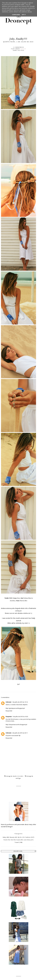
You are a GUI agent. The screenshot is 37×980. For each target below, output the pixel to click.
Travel (17, 842)
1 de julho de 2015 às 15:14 (20, 702)
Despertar (9, 717)
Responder (9, 711)
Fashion (23, 49)
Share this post (18, 50)
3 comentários (19, 47)
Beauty (12, 837)
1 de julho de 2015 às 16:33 (20, 717)
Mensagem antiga (24, 777)
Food (5, 840)
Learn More (16, 15)
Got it (24, 15)
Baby (4, 837)
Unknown (8, 702)
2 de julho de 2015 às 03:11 (20, 733)
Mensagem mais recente (14, 776)
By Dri (20, 837)
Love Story (27, 840)
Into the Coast (15, 840)
